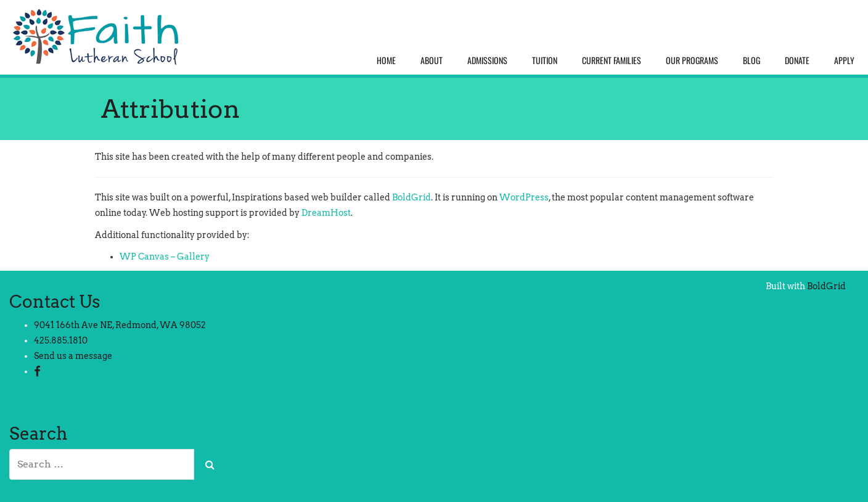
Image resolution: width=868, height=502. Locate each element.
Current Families (612, 60)
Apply (844, 60)
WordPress (524, 197)
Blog (751, 60)
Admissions (487, 60)
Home (386, 60)
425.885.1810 (61, 340)
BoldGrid (411, 197)
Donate (797, 60)
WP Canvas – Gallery (165, 257)
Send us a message (73, 356)
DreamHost (326, 213)
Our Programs (692, 60)
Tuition (545, 60)
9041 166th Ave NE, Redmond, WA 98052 (120, 325)
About (432, 60)
